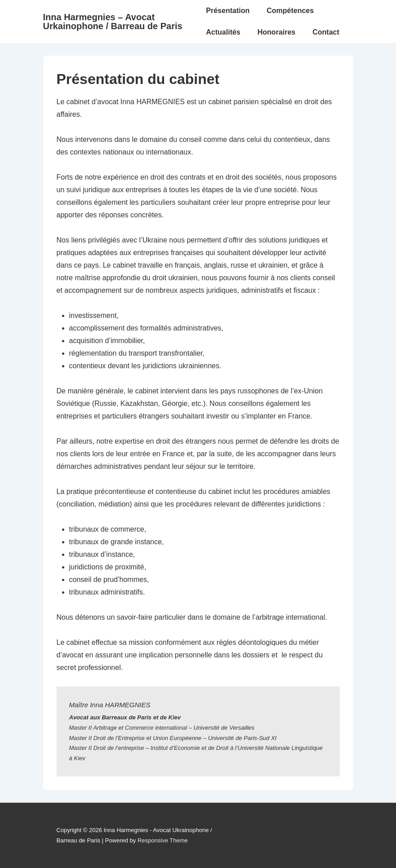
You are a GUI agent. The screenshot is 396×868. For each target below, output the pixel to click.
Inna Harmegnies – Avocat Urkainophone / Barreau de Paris (113, 22)
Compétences (290, 11)
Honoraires (276, 32)
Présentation (228, 11)
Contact (326, 32)
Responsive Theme (163, 840)
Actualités (223, 32)
